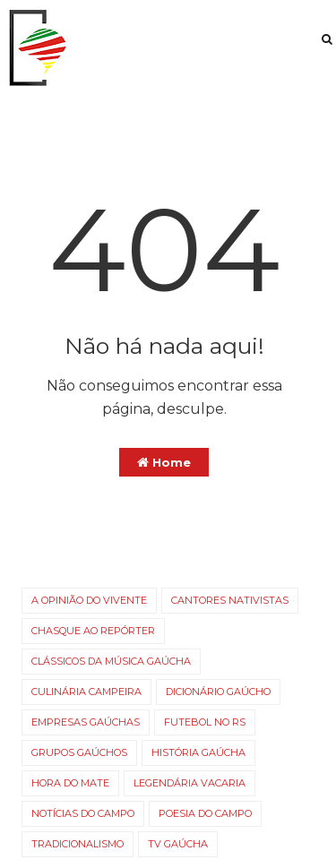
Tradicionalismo (78, 844)
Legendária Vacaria (190, 783)
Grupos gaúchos (79, 752)
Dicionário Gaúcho (218, 692)
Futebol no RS (205, 722)
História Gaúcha (198, 752)
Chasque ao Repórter (93, 631)
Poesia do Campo (205, 813)
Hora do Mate (70, 783)
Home (164, 462)
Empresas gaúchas (86, 722)
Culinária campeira (86, 692)
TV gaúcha (178, 844)
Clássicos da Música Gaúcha (111, 661)
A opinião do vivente (89, 600)
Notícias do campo (83, 813)
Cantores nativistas (230, 600)
